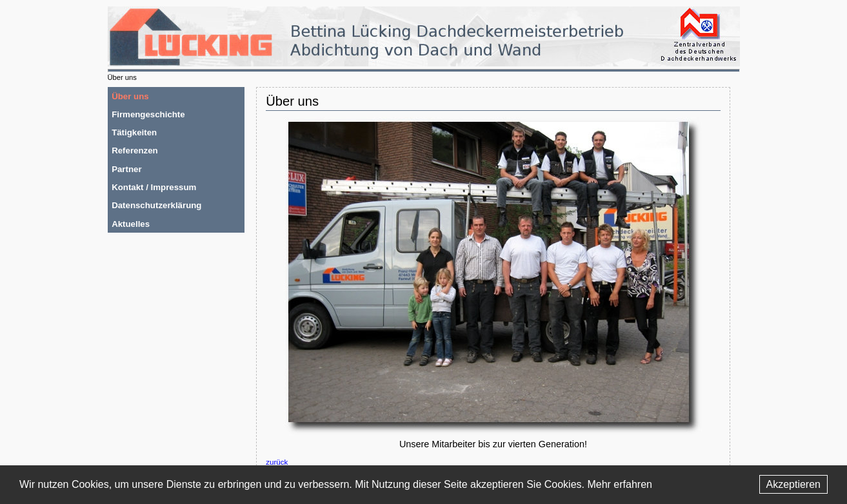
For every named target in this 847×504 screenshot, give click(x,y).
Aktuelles (131, 224)
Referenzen (135, 150)
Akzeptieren (794, 484)
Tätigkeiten (134, 132)
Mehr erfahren (620, 484)
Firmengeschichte (148, 114)
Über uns (130, 96)
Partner (126, 169)
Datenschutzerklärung (156, 205)
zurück (277, 462)
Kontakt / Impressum (154, 187)
